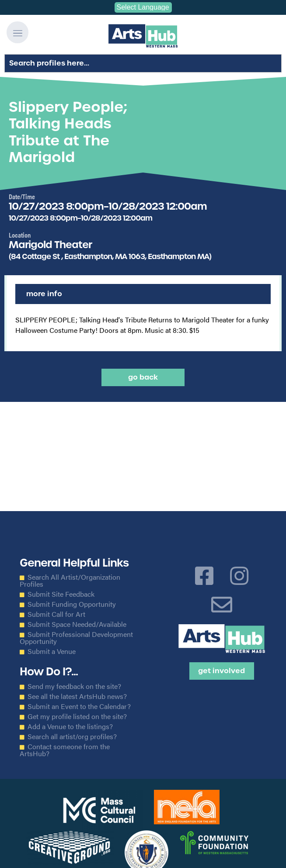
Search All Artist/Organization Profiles (70, 581)
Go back (143, 377)
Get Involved (221, 671)
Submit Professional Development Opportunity (76, 638)
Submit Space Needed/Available (77, 624)
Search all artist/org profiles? (72, 737)
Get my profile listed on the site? (77, 716)
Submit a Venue (52, 651)
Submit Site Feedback (61, 594)
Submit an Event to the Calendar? (79, 706)
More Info (44, 294)
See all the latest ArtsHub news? (77, 696)
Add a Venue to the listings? (70, 726)
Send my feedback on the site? (74, 686)
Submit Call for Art (56, 614)
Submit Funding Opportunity (72, 604)
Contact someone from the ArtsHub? (65, 750)
